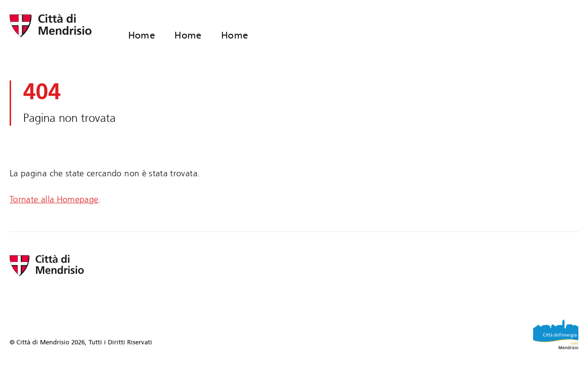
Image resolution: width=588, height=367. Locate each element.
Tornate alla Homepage (54, 200)
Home (142, 35)
